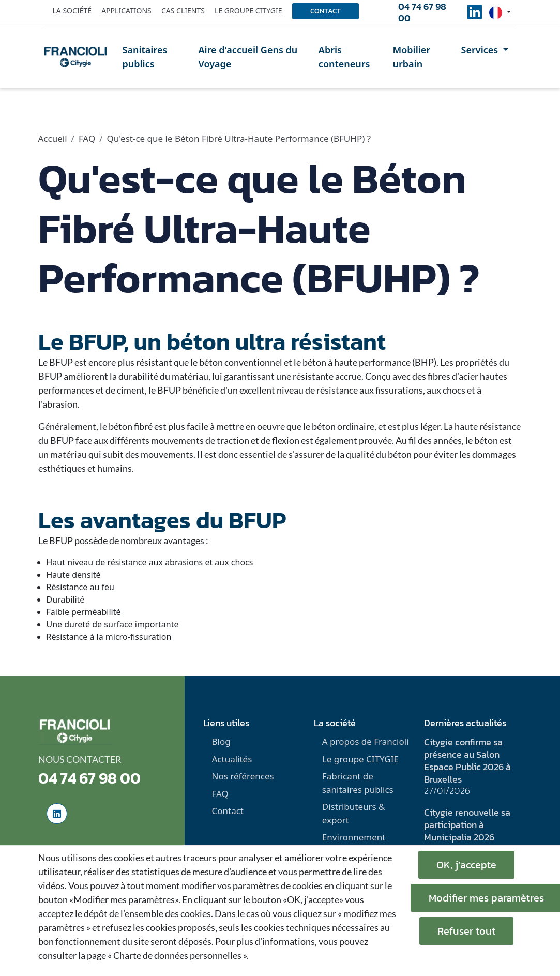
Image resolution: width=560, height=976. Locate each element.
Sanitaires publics (145, 57)
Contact (326, 11)
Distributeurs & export (354, 813)
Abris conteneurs (344, 57)
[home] (75, 57)
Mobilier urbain (411, 57)
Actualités (232, 759)
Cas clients (183, 11)
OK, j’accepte (466, 865)
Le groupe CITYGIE (360, 759)
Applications (126, 11)
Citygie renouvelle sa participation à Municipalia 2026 (467, 825)
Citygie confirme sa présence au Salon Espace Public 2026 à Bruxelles (467, 761)
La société (72, 11)
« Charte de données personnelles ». (178, 955)
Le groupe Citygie (248, 11)
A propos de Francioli (366, 741)
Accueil (53, 138)
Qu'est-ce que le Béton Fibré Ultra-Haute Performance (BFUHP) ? (239, 138)
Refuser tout (466, 931)
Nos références (243, 776)
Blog (221, 741)
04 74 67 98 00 (422, 12)
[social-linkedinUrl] (475, 15)
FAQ (87, 138)
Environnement (354, 837)
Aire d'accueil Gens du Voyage (248, 57)
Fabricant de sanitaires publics (358, 783)
